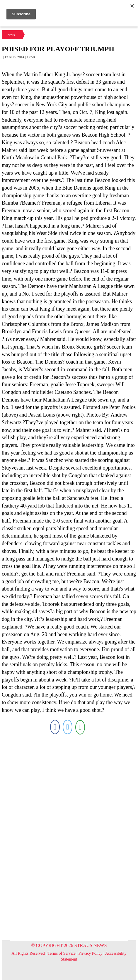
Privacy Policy (91, 953)
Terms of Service (61, 953)
